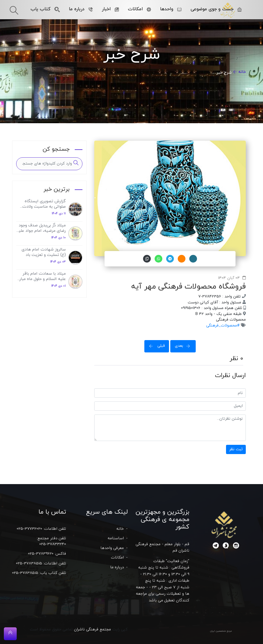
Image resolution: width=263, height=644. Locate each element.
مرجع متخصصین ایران (221, 631)
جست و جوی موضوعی (216, 9)
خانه (242, 72)
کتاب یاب (45, 9)
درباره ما (81, 9)
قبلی (155, 346)
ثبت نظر (236, 449)
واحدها (171, 9)
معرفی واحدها (112, 548)
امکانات (139, 9)
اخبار (110, 9)
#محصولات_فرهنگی (223, 326)
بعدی (184, 346)
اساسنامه (116, 538)
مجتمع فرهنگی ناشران (92, 629)
